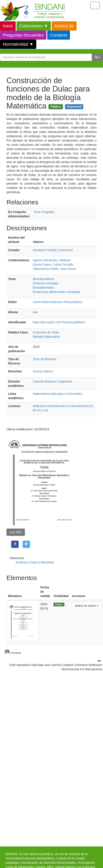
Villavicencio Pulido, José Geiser (55, 269)
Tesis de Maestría (45, 359)
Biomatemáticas (44, 279)
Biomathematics (44, 288)
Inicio (8, 26)
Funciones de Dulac (46, 332)
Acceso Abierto (43, 371)
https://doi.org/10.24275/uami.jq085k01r (59, 322)
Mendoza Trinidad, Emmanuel (53, 250)
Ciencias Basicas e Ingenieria (53, 381)
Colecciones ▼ (34, 26)
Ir (97, 57)
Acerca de (64, 26)
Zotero (34, 562)
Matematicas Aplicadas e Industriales (58, 394)
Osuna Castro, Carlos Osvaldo (53, 264)
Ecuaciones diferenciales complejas (57, 292)
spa (35, 312)
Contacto (59, 35)
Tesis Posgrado (44, 212)
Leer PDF (16, 532)
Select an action (87, 605)
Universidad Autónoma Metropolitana (58, 302)
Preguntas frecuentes (23, 35)
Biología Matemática (46, 337)
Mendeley (48, 562)
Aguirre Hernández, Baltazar (52, 260)
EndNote (21, 562)
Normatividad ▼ (18, 44)
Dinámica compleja (45, 283)
